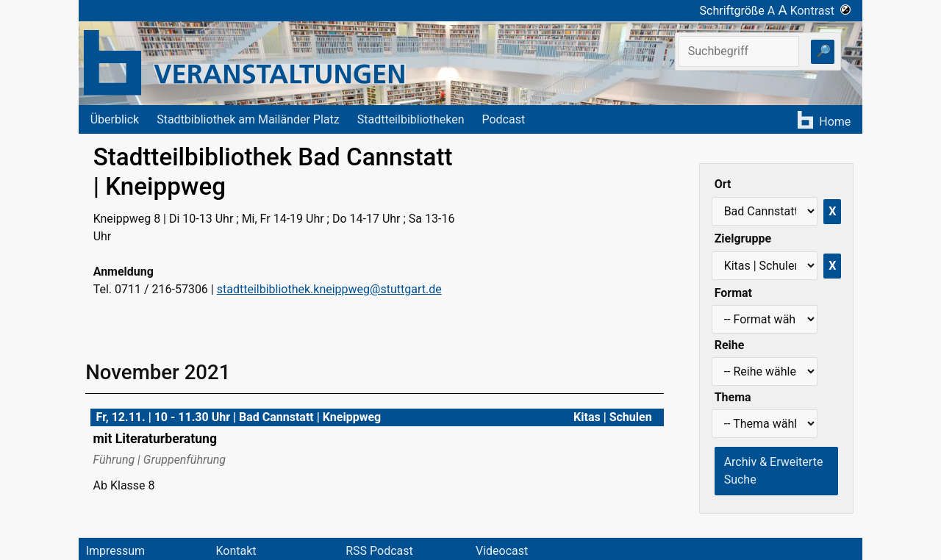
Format (733, 293)
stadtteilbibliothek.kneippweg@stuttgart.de (329, 289)
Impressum (116, 551)
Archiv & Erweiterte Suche (774, 471)
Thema (733, 397)
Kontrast (821, 11)
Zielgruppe (743, 238)
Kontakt (236, 551)
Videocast (502, 551)
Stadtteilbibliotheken (411, 119)
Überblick (115, 119)
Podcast (503, 119)
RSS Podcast (379, 551)
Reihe (730, 345)
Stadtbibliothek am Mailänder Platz (248, 119)
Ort (723, 184)
